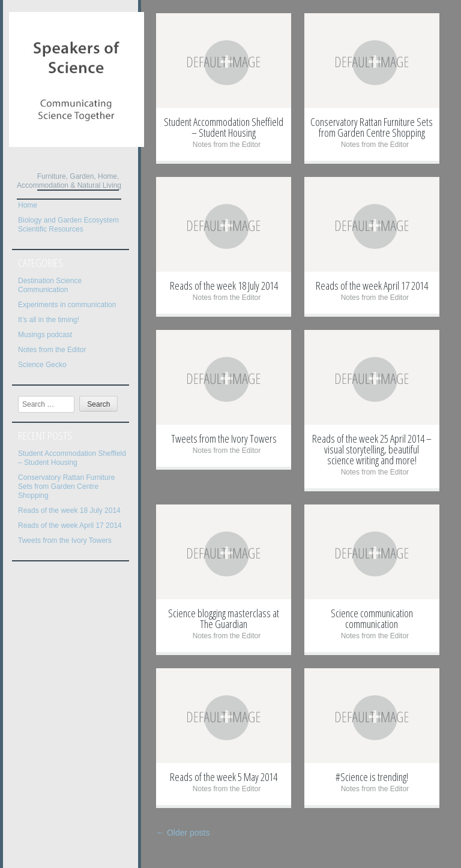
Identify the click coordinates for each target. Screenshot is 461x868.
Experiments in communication (67, 305)
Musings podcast (45, 335)
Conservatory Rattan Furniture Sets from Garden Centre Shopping (66, 486)
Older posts (183, 833)
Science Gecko (42, 365)
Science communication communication (372, 618)
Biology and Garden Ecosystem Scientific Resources (68, 225)
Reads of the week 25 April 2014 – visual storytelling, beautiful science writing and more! (372, 449)
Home (28, 205)
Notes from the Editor (52, 350)
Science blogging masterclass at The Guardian (224, 618)
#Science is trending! (372, 777)
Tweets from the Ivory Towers (65, 540)
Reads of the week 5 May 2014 (224, 777)
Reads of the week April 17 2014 (70, 525)
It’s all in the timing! (49, 320)
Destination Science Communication (50, 285)
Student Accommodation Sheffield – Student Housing (72, 458)
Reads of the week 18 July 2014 (69, 510)
